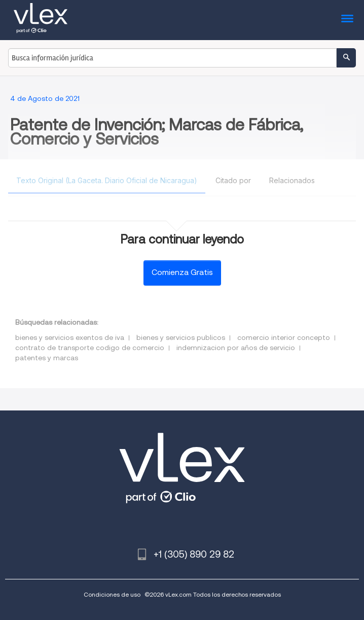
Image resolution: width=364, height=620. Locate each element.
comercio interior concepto (284, 337)
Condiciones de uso (112, 594)
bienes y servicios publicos (181, 337)
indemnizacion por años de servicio (236, 348)
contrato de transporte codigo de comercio (90, 348)
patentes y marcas (47, 358)
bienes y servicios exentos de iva (70, 337)
